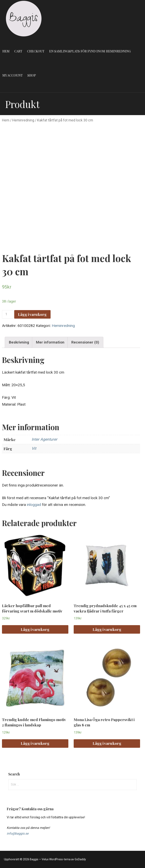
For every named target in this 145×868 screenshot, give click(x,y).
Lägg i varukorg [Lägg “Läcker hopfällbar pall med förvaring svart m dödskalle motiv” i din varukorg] (35, 629)
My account (13, 75)
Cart (18, 51)
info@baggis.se (18, 833)
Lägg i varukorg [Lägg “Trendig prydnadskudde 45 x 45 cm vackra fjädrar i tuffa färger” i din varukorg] (107, 629)
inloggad (34, 505)
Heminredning (23, 120)
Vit (34, 448)
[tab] (19, 342)
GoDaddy (80, 859)
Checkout (36, 51)
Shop (32, 75)
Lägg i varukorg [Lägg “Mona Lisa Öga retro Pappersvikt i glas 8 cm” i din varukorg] (107, 743)
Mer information (50, 342)
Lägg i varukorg (32, 314)
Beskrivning (19, 342)
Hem (6, 51)
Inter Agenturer (44, 439)
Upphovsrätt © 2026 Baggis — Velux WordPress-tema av (39, 859)
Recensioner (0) (85, 342)
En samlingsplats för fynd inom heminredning (90, 51)
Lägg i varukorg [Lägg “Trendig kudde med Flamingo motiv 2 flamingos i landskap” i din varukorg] (35, 743)
